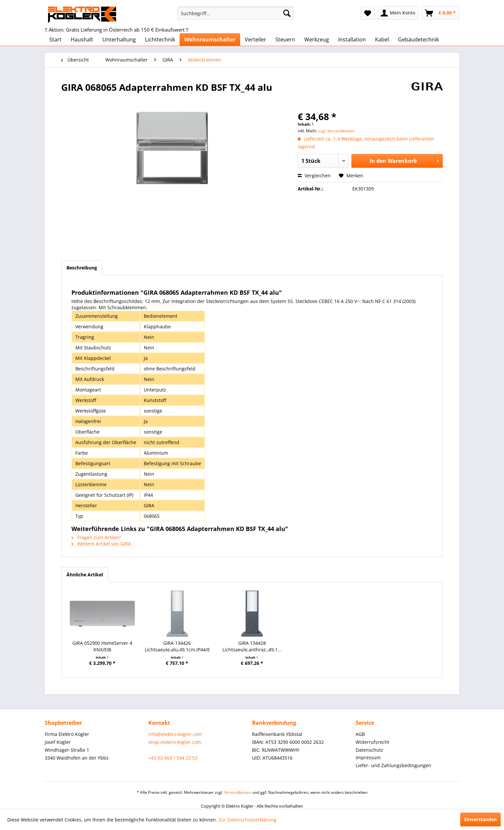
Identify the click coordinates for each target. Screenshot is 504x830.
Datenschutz (369, 750)
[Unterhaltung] (119, 39)
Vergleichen (314, 176)
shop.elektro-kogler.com (175, 742)
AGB (360, 734)
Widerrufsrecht (372, 742)
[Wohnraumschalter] (210, 39)
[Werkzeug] (317, 39)
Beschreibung (82, 268)
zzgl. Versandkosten (336, 131)
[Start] (55, 39)
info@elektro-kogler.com (175, 734)
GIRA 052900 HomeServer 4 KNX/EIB (102, 646)
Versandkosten (238, 792)
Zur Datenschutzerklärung (247, 820)
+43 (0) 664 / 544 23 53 (173, 758)
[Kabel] (382, 39)
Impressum (368, 757)
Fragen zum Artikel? (96, 537)
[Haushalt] (82, 39)
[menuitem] (236, 13)
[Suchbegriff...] (236, 13)
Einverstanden (480, 819)
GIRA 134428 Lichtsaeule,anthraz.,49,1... (252, 646)
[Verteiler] (255, 39)
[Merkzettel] (368, 13)
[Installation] (352, 39)
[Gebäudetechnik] (418, 39)
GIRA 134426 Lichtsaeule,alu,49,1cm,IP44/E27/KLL (177, 646)
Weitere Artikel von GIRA (101, 544)
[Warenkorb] (441, 13)
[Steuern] (285, 39)
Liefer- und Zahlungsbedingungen (393, 765)
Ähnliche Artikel (85, 575)
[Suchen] (287, 13)
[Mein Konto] (398, 13)
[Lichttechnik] (160, 39)
